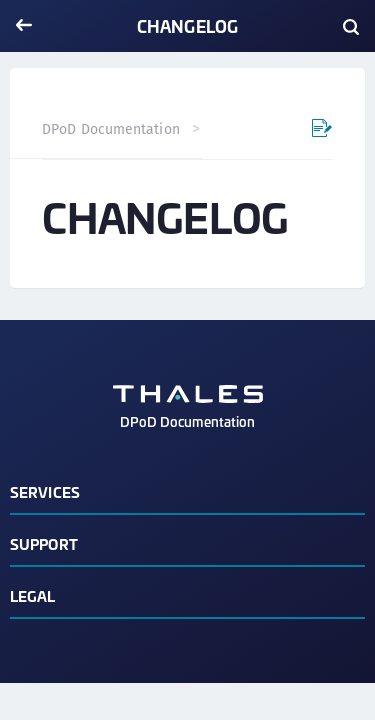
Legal (33, 595)
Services (45, 491)
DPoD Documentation (111, 129)
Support (44, 543)
